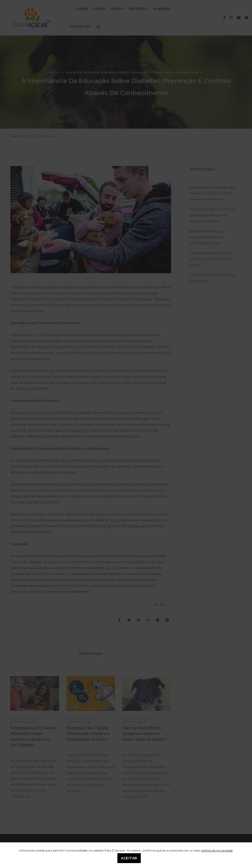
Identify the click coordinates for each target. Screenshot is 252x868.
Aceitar (129, 858)
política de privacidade (217, 850)
